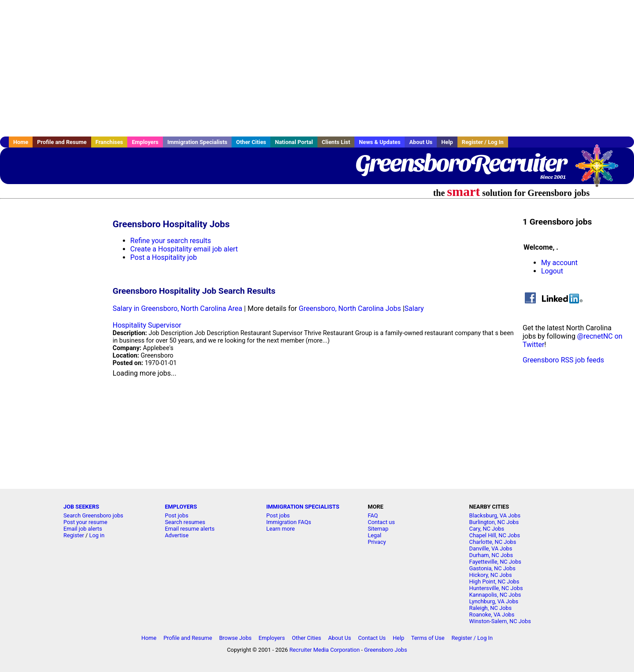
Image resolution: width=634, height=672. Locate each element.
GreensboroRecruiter (461, 163)
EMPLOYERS (181, 507)
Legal (374, 535)
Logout (552, 271)
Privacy (377, 542)
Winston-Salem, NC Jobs (500, 621)
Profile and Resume (62, 142)
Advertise (177, 535)
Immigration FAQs (289, 522)
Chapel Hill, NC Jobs (495, 535)
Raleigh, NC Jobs (491, 608)
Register (74, 535)
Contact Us (372, 638)
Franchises (109, 142)
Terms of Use (428, 638)
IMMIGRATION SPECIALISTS (303, 507)
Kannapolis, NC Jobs (495, 595)
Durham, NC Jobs (491, 555)
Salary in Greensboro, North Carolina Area (178, 308)
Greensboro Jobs (386, 650)
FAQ (373, 515)
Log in (97, 535)
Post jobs (176, 515)
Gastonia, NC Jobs (492, 568)
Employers (145, 142)
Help (447, 142)
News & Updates (380, 142)
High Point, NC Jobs (494, 582)
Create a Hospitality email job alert (184, 249)
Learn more (281, 529)
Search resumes (185, 522)
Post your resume (85, 522)
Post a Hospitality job (164, 257)
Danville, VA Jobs (491, 548)
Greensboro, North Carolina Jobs (350, 308)
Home (21, 142)
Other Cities (251, 142)
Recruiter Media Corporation (324, 650)
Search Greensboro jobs (93, 515)
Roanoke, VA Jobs (492, 615)
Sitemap (378, 529)
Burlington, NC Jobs (494, 522)
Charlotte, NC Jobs (493, 542)
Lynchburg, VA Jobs (494, 601)
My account (559, 263)
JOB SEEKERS (81, 507)
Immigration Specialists (197, 142)
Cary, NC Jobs (487, 529)
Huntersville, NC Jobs (496, 588)
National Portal (294, 142)
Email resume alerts (190, 529)
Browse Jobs (236, 638)
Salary (414, 308)
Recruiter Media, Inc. (601, 170)
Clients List (336, 142)
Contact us (381, 522)
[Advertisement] (317, 68)
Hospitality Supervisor (147, 325)
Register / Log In (483, 142)
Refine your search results (171, 241)
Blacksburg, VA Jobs (495, 515)
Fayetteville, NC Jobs (495, 562)
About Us (421, 142)
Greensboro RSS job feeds (563, 360)
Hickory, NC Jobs (491, 575)
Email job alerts (83, 529)
